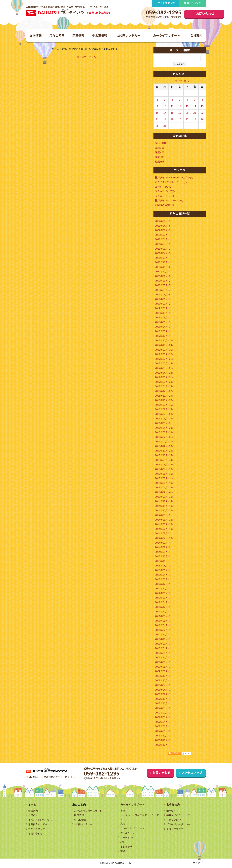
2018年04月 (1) (163, 327)
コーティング (127, 838)
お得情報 (36, 36)
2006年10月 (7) (163, 745)
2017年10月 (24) (164, 345)
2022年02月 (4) (163, 235)
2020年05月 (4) (163, 290)
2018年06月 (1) (163, 322)
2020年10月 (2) (163, 272)
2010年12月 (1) (163, 635)
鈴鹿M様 (160, 162)
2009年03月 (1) (163, 671)
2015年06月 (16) (164, 474)
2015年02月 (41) (164, 492)
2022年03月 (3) (163, 230)
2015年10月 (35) (164, 456)
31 (165, 126)
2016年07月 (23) (164, 414)
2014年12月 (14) (164, 502)
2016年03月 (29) (164, 433)
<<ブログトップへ (86, 57)
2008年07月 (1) (163, 685)
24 (165, 119)
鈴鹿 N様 (161, 143)
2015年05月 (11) (164, 479)
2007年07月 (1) (163, 713)
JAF (122, 842)
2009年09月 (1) (163, 662)
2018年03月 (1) (163, 332)
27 (187, 119)
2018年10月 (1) (163, 313)
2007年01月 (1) (163, 731)
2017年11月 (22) (164, 341)
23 (157, 119)
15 (202, 106)
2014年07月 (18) (164, 524)
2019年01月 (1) (163, 309)
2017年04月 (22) (164, 373)
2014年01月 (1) (163, 552)
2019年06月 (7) (163, 299)
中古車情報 (100, 36)
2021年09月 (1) (163, 244)
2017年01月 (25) (164, 387)
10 (165, 106)
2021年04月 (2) (163, 253)
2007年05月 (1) (163, 717)
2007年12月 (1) (163, 699)
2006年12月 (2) (163, 736)
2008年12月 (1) (163, 676)
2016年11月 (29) (164, 396)
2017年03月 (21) (164, 377)
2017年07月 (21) (164, 359)
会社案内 (196, 36)
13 (187, 106)
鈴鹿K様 (159, 153)
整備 (123, 851)
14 (195, 106)
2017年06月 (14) (164, 364)
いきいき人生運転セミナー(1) (171, 182)
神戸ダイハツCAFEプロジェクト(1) (174, 178)
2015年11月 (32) (164, 451)
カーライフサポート (167, 36)
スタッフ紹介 (174, 820)
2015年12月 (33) (164, 446)
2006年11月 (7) (163, 740)
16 (157, 113)
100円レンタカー (129, 36)
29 (202, 119)
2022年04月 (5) (163, 226)
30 (157, 126)
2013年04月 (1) (163, 575)
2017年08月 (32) (164, 354)
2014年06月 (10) (164, 529)
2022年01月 (180, 81)
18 (172, 113)
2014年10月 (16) (164, 511)
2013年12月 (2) (163, 557)
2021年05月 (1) (163, 249)
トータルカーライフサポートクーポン (140, 817)
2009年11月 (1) (163, 658)
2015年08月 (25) (164, 465)
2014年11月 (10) (164, 506)
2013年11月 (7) (163, 561)
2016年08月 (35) (164, 410)
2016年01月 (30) (164, 442)
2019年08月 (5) (163, 295)
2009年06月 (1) (163, 667)
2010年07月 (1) (163, 644)
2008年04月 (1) (163, 690)
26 (180, 119)
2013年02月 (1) (163, 580)
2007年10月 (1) (163, 704)
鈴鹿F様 (159, 157)
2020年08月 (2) (163, 281)
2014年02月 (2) (163, 547)
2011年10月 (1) (163, 612)
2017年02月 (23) (164, 382)
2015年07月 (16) (164, 469)
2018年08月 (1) (163, 318)
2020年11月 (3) (163, 267)
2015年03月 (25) (164, 488)
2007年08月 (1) (163, 708)
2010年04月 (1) (163, 649)
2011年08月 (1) (163, 616)
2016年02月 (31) (164, 437)
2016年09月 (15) (164, 405)
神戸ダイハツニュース (178, 815)
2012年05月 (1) (163, 598)
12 (180, 106)
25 (172, 119)
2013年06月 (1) (163, 570)
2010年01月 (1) (163, 653)
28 (195, 119)
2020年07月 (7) (163, 286)
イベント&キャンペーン (41, 820)
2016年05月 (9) (163, 423)
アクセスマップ (166, 3)
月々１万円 (57, 36)
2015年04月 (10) (164, 483)
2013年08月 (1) (163, 566)
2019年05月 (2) (163, 304)
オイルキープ (127, 833)
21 (195, 113)
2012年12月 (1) (163, 584)
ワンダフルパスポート (132, 828)
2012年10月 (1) (163, 589)
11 (172, 106)
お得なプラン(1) (164, 187)
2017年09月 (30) (164, 350)
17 (165, 113)
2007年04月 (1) (163, 722)
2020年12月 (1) (163, 263)
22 (202, 113)
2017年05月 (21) (164, 368)
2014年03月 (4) (163, 543)
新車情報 (78, 36)
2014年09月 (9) (163, 515)
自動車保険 (126, 847)
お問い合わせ (187, 14)
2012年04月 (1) (163, 603)
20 (187, 113)
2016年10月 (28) (164, 400)
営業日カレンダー (194, 3)
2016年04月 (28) (164, 428)
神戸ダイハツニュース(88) (169, 201)
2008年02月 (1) (163, 694)
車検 (123, 811)
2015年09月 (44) (164, 460)
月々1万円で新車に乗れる (88, 811)
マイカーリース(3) (165, 196)
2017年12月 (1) (163, 336)
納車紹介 (171, 811)
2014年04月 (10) (164, 538)
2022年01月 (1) (163, 240)
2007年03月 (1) (163, 727)
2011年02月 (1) (163, 630)
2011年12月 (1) (163, 607)
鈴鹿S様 (159, 148)
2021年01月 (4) (163, 258)
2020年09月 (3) (163, 276)
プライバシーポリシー (178, 825)
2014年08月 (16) (164, 520)
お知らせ (33, 815)
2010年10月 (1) (163, 639)
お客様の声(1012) (164, 205)
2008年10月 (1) (163, 681)
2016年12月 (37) (164, 391)
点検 (123, 824)
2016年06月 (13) (164, 419)
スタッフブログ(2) (165, 191)
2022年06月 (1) (163, 221)
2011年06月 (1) (163, 621)
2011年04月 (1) (163, 626)
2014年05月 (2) (163, 534)
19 (180, 113)
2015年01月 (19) (164, 497)
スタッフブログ (175, 829)
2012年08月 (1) (163, 593)
